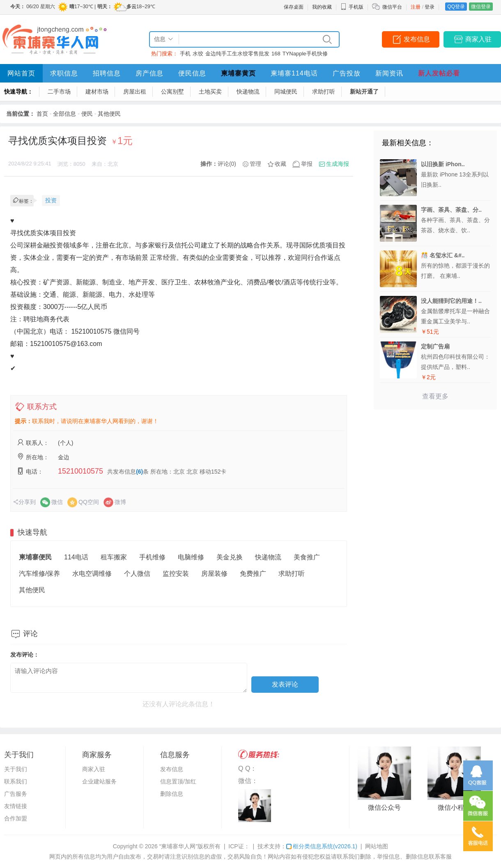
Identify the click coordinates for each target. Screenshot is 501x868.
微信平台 (392, 7)
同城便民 (286, 92)
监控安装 (176, 574)
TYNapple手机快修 (305, 54)
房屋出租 (135, 92)
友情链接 (16, 806)
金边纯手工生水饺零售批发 (237, 54)
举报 (307, 164)
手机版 (352, 7)
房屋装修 (214, 574)
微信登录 (481, 7)
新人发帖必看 (439, 73)
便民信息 (192, 73)
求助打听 (324, 92)
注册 (416, 7)
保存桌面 (294, 7)
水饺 (198, 54)
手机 (185, 54)
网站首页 (21, 73)
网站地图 (377, 846)
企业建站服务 (99, 781)
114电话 (76, 557)
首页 (42, 114)
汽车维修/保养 (39, 574)
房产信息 (149, 73)
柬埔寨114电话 (294, 73)
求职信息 (64, 73)
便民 (87, 114)
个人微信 (137, 574)
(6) (139, 472)
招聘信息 (107, 73)
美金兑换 (230, 557)
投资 (51, 200)
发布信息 (417, 39)
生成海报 (338, 164)
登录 (430, 7)
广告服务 (16, 794)
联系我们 (16, 781)
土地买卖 (210, 92)
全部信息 (64, 114)
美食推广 (307, 557)
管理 (255, 164)
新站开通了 (364, 92)
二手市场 (59, 92)
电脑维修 (191, 557)
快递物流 (248, 92)
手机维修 (152, 557)
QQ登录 (456, 7)
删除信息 (172, 794)
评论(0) (227, 164)
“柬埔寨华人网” (178, 846)
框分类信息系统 (322, 846)
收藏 (280, 164)
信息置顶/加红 (178, 781)
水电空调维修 (92, 574)
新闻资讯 (389, 73)
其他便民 (109, 114)
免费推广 (253, 574)
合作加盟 (16, 818)
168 (276, 54)
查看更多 (435, 396)
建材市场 (97, 92)
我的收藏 (322, 7)
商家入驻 (478, 39)
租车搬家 (114, 557)
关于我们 (16, 769)
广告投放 (347, 73)
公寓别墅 (172, 92)
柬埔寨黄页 (238, 73)
